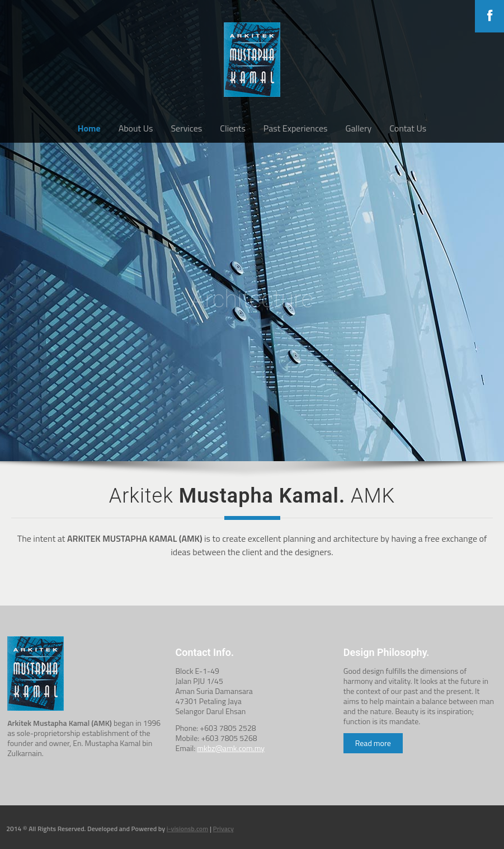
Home (89, 128)
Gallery (359, 128)
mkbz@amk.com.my (231, 748)
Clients (233, 128)
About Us (136, 128)
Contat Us (408, 128)
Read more (373, 743)
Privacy (223, 829)
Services (186, 128)
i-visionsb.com (188, 829)
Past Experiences (296, 128)
